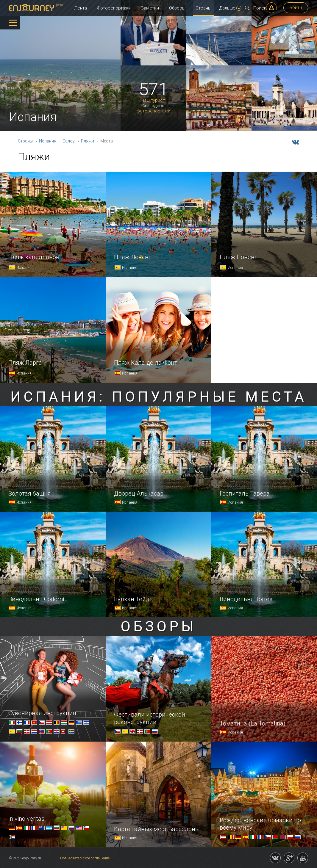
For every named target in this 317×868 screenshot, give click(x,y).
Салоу (69, 141)
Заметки (150, 8)
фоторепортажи (153, 111)
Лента (81, 8)
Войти (296, 7)
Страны (203, 8)
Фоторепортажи (114, 8)
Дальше (230, 8)
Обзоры (177, 8)
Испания (48, 141)
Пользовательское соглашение (85, 858)
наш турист (153, 100)
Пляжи (88, 141)
